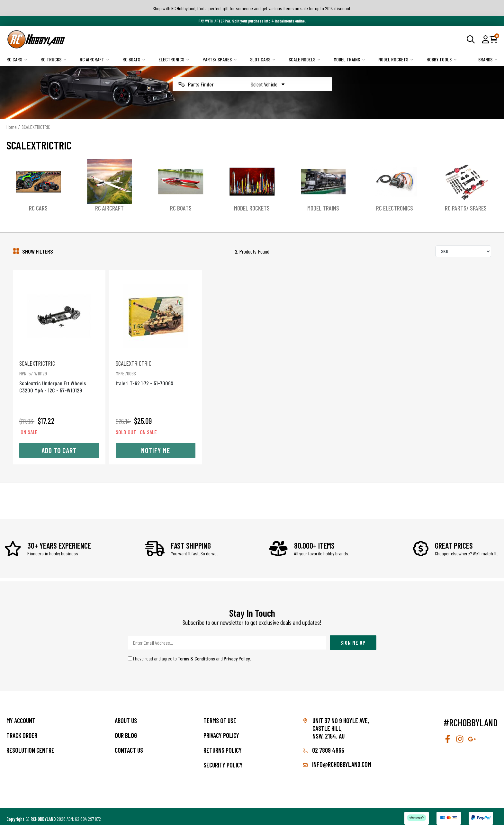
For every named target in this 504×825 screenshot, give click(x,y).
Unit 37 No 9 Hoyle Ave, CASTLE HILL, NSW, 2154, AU (341, 723)
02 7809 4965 (324, 745)
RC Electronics (395, 208)
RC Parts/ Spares (466, 208)
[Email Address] (227, 637)
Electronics (174, 59)
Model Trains (349, 59)
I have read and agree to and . (189, 653)
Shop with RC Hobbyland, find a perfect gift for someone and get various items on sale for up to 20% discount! (252, 8)
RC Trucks (54, 59)
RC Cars (17, 59)
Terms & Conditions (196, 653)
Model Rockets (396, 59)
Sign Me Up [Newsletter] (353, 637)
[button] (486, 39)
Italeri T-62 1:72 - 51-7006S (154, 368)
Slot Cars (263, 59)
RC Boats (134, 59)
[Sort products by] (463, 251)
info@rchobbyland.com (337, 759)
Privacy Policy (237, 653)
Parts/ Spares (220, 59)
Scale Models (305, 59)
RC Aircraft (94, 59)
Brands (488, 59)
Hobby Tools (442, 59)
